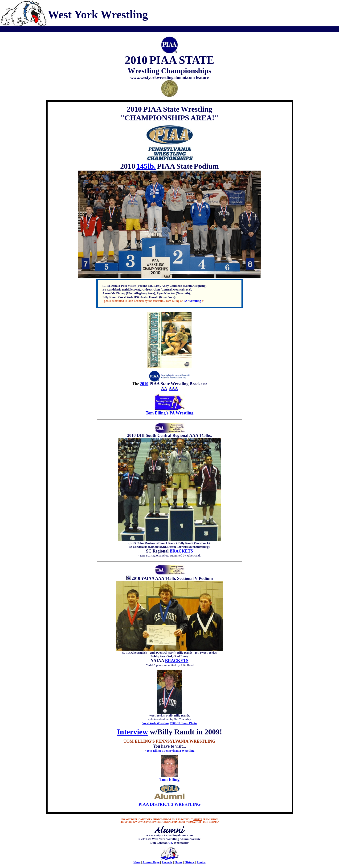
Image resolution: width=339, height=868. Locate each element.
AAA (174, 389)
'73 (170, 843)
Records (167, 862)
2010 (144, 384)
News (137, 862)
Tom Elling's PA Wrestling (169, 413)
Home (178, 862)
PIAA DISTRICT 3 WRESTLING (169, 804)
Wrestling (194, 301)
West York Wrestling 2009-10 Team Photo (169, 723)
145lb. (146, 166)
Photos (201, 862)
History (190, 862)
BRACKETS (181, 551)
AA (164, 389)
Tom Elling (169, 779)
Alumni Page (151, 862)
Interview (132, 732)
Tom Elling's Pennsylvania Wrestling (170, 751)
